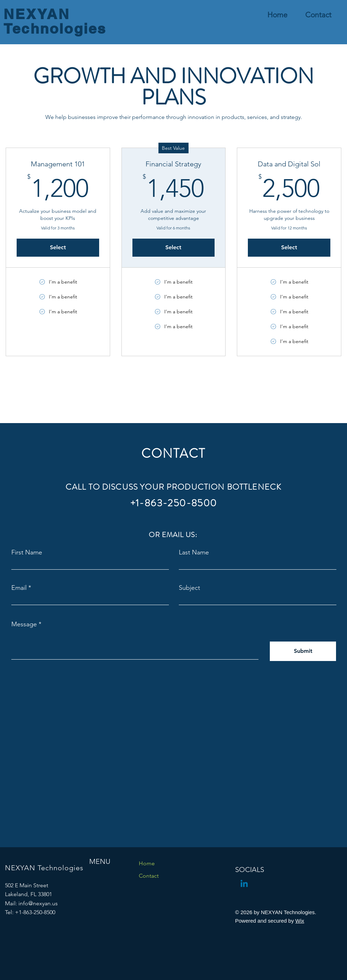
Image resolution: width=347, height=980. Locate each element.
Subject (189, 588)
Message (24, 624)
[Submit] (303, 651)
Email (19, 588)
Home (147, 863)
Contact (149, 876)
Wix (300, 921)
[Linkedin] (244, 884)
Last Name (194, 552)
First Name (27, 552)
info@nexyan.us (38, 903)
